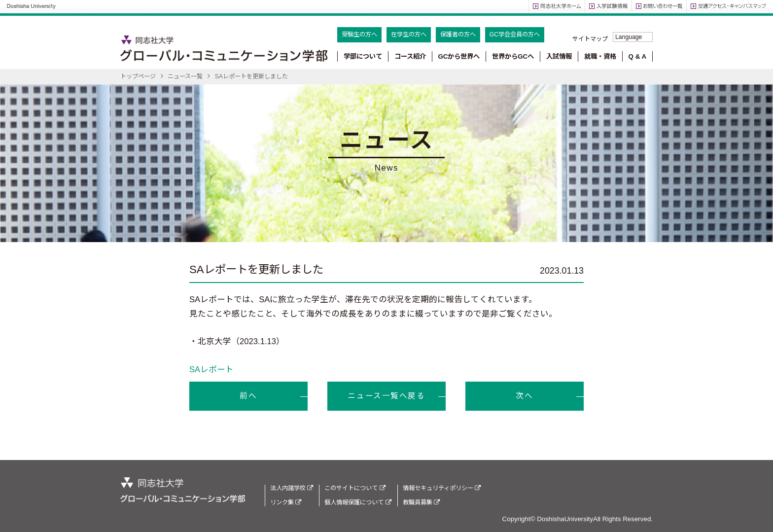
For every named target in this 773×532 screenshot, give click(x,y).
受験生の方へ (359, 35)
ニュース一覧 (185, 76)
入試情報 (559, 56)
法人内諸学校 (292, 488)
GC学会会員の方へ (515, 35)
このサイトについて (355, 488)
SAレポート (211, 370)
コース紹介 (410, 56)
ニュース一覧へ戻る (386, 396)
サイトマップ (590, 39)
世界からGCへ (513, 56)
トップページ (138, 76)
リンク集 (286, 502)
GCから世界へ (459, 56)
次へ (524, 396)
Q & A (638, 56)
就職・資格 (600, 56)
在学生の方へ (409, 35)
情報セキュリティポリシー (442, 488)
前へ (248, 396)
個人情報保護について (358, 502)
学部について (363, 56)
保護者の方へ (458, 35)
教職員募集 (421, 502)
